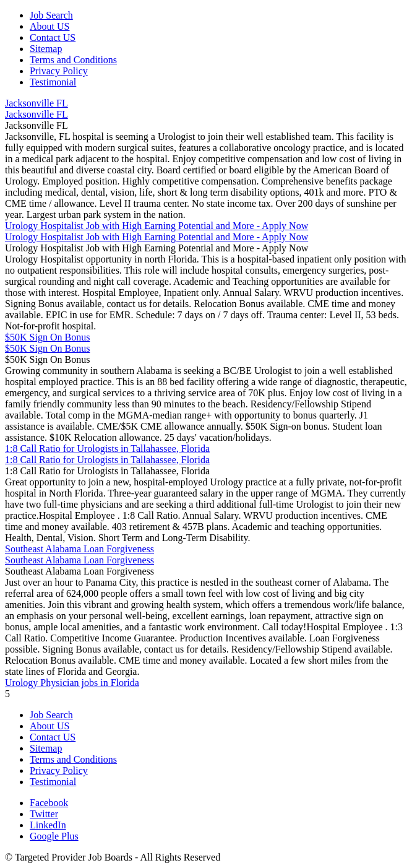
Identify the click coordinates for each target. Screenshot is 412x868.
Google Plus (54, 836)
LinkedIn (48, 825)
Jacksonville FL (36, 103)
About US (49, 26)
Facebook (49, 803)
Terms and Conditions (73, 60)
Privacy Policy (59, 71)
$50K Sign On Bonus (47, 337)
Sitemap (46, 49)
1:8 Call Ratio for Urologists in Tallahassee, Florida (107, 449)
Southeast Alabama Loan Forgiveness (79, 549)
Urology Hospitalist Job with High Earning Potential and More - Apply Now (157, 226)
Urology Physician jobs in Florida (72, 683)
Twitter (44, 814)
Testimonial (53, 82)
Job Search (51, 15)
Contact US (53, 37)
